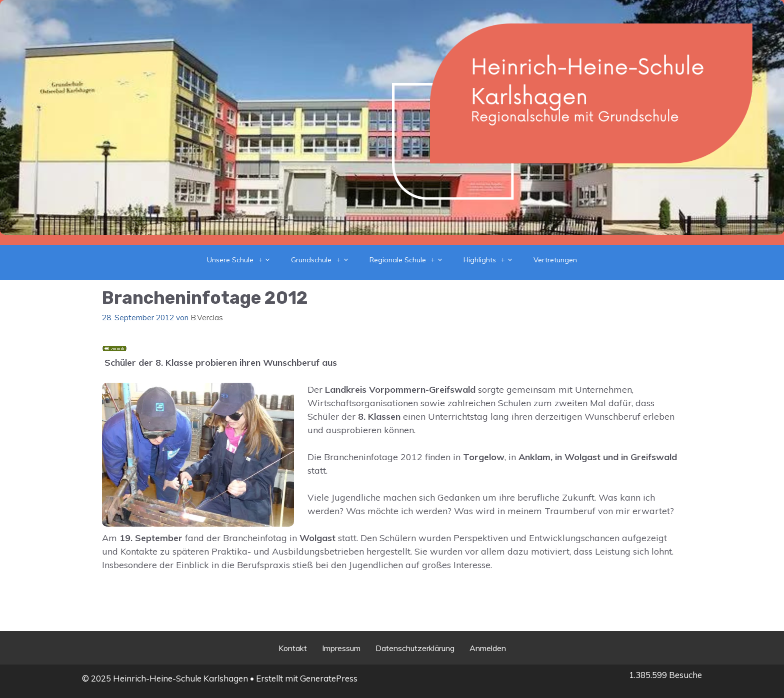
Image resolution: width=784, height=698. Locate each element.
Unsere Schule (244, 260)
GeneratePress (329, 678)
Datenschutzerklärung (415, 648)
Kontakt (293, 648)
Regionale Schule (411, 260)
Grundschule (325, 260)
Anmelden (488, 648)
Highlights (493, 260)
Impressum (341, 648)
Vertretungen (555, 260)
